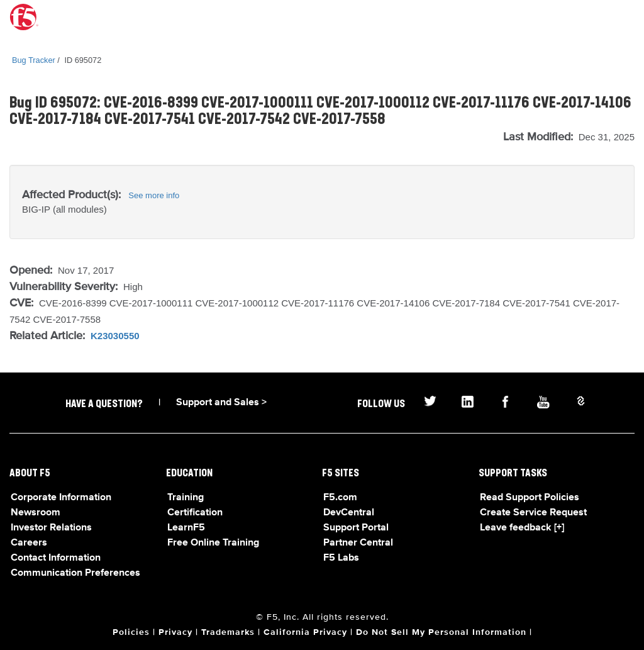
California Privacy (305, 632)
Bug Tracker (34, 60)
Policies (131, 632)
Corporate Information (61, 498)
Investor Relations (51, 528)
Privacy (175, 632)
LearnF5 (186, 528)
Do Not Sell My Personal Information (441, 632)
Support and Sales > (221, 403)
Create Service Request (533, 513)
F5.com (340, 498)
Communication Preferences (75, 573)
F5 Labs (341, 558)
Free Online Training (213, 543)
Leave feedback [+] (522, 528)
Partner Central (358, 543)
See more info (154, 195)
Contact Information (56, 558)
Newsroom (36, 513)
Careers (29, 543)
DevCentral (349, 513)
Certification (195, 513)
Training (186, 498)
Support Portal (356, 528)
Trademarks (228, 632)
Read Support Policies (530, 498)
